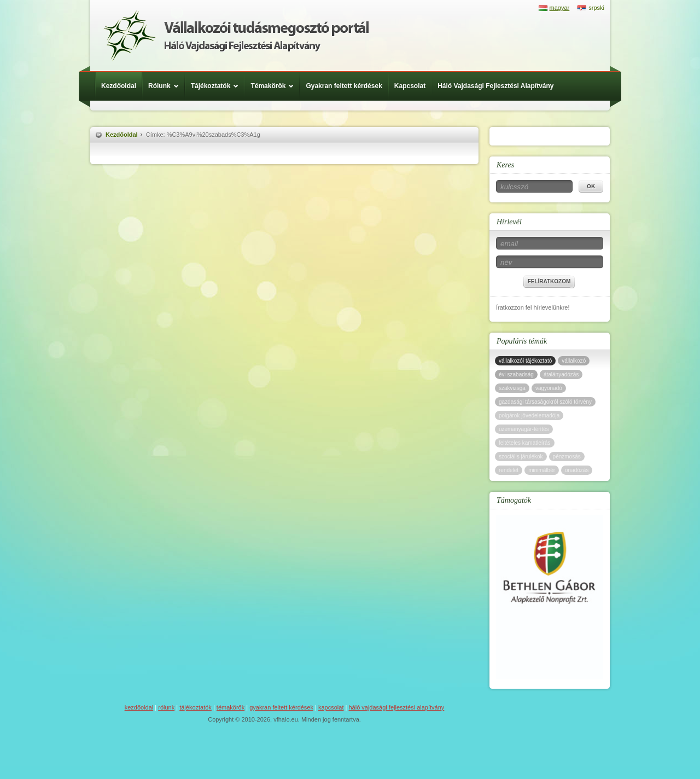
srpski (596, 8)
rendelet (509, 470)
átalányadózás (561, 374)
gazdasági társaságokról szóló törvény (545, 402)
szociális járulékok (521, 457)
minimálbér (542, 470)
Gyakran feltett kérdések (344, 86)
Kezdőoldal (119, 86)
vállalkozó (574, 361)
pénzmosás (567, 457)
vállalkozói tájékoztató (525, 361)
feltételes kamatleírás (525, 443)
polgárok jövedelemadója (529, 415)
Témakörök (275, 86)
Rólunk (166, 86)
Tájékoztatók (218, 86)
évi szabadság (516, 374)
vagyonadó (549, 388)
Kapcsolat (410, 86)
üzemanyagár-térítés (524, 429)
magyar (560, 8)
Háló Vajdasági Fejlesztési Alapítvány (495, 86)
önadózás (577, 470)
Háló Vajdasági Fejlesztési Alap (236, 36)
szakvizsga (512, 388)
